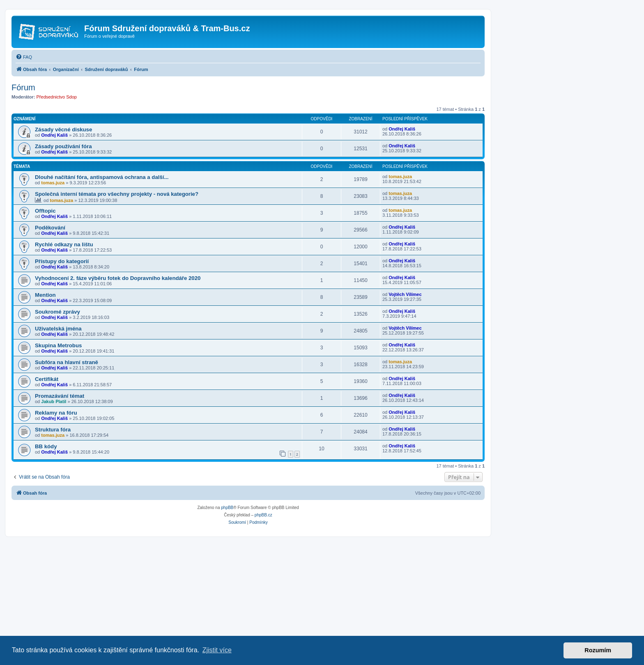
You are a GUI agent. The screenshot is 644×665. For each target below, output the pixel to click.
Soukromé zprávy (57, 312)
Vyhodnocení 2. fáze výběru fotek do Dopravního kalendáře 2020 (118, 278)
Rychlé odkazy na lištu (64, 244)
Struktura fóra (53, 430)
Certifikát (47, 379)
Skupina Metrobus (58, 345)
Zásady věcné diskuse (63, 130)
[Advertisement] (246, 598)
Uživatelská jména (58, 329)
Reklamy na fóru (56, 413)
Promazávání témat (60, 396)
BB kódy (46, 446)
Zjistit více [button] (217, 650)
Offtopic (45, 211)
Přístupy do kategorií (62, 261)
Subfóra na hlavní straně (67, 362)
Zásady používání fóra (63, 146)
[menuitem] (24, 57)
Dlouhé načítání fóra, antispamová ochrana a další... (102, 177)
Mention (45, 295)
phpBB (227, 508)
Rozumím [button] (598, 650)
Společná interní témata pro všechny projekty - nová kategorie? (117, 194)
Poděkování (50, 228)
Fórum (23, 87)
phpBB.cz (263, 515)
